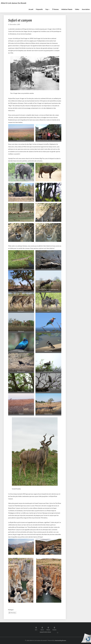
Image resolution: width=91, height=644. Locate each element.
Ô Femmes (55, 9)
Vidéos (77, 9)
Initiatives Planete (67, 9)
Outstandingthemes (60, 641)
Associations (86, 9)
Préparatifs (39, 9)
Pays (47, 9)
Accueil (31, 9)
